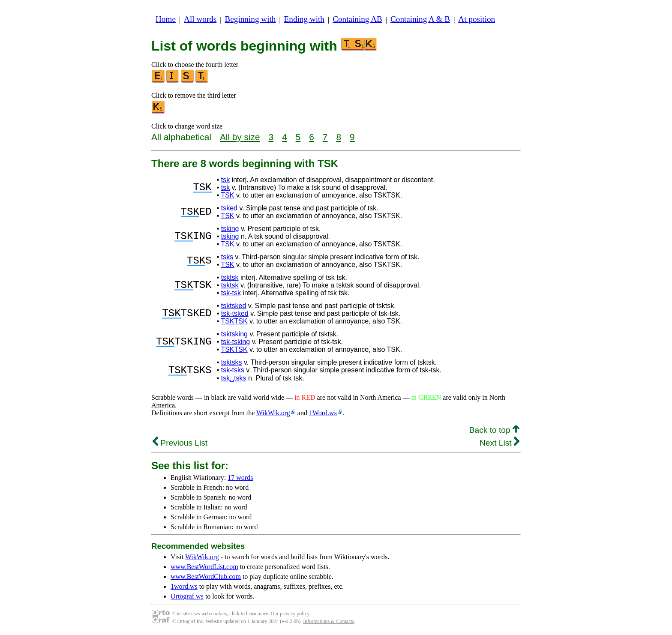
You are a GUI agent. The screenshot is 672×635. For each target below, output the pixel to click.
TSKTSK (234, 321)
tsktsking (234, 334)
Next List (499, 443)
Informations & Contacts (328, 621)
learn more (257, 614)
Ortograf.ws (187, 596)
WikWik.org (273, 413)
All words (200, 19)
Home (166, 19)
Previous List (180, 443)
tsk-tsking (236, 342)
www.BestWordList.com (204, 567)
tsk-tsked (235, 313)
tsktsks (232, 362)
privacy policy (294, 614)
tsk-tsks (233, 370)
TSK (227, 195)
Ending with (304, 19)
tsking (230, 229)
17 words (240, 478)
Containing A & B (420, 19)
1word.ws (184, 586)
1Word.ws (323, 413)
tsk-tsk (231, 293)
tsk (225, 180)
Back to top (494, 430)
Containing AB (357, 19)
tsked (229, 208)
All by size (240, 137)
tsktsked (234, 306)
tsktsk (230, 277)
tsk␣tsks (234, 378)
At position (477, 19)
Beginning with (250, 19)
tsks (227, 257)
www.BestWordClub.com (206, 577)
